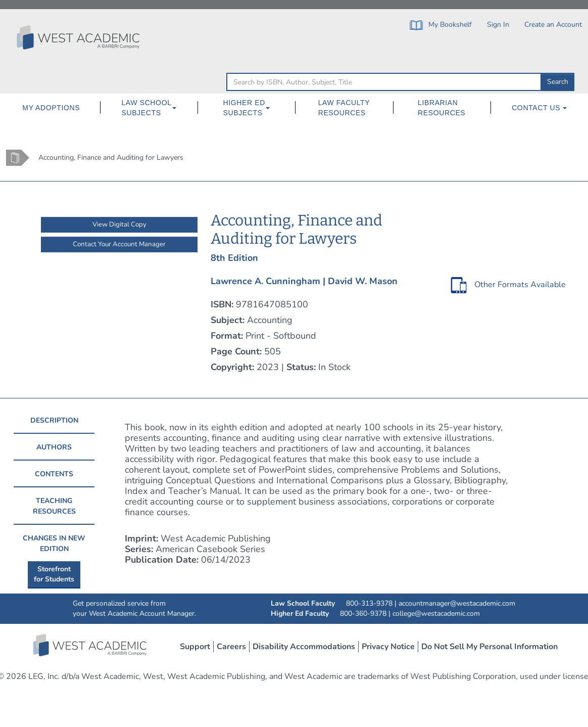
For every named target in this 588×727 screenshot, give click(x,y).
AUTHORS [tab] (54, 447)
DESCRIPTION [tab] (54, 420)
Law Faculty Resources (344, 108)
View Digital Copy (119, 224)
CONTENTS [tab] (54, 474)
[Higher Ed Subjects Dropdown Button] (272, 108)
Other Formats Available (520, 285)
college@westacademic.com (436, 614)
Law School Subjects (146, 108)
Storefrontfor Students (54, 574)
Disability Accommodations (304, 647)
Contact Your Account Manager (119, 244)
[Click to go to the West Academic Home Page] (79, 37)
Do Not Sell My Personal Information (489, 647)
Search (558, 82)
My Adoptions (51, 108)
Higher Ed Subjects (244, 108)
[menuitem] (51, 108)
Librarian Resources (442, 108)
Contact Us (539, 108)
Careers (231, 647)
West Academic (91, 645)
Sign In (498, 25)
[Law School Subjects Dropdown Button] (178, 108)
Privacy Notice (388, 647)
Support (195, 647)
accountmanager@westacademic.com (457, 603)
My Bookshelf (441, 25)
